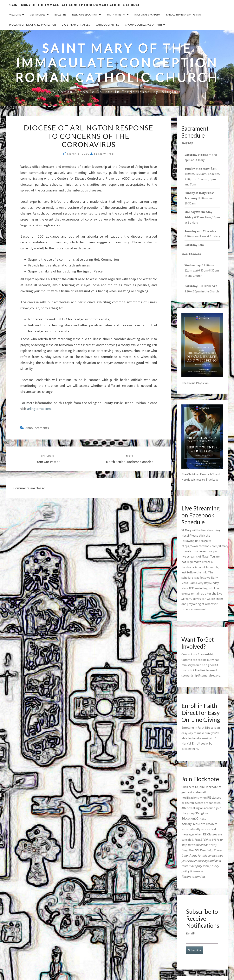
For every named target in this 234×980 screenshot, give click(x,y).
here (195, 749)
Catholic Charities (107, 25)
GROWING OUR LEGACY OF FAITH (143, 25)
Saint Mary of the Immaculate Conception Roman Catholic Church (75, 5)
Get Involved (38, 15)
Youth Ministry (116, 15)
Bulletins (60, 15)
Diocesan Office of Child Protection (33, 25)
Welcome (15, 15)
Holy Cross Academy (147, 15)
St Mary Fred (104, 154)
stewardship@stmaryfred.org (201, 675)
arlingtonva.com (39, 409)
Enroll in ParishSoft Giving (184, 15)
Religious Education (85, 15)
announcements (37, 428)
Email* (202, 937)
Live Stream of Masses (76, 25)
